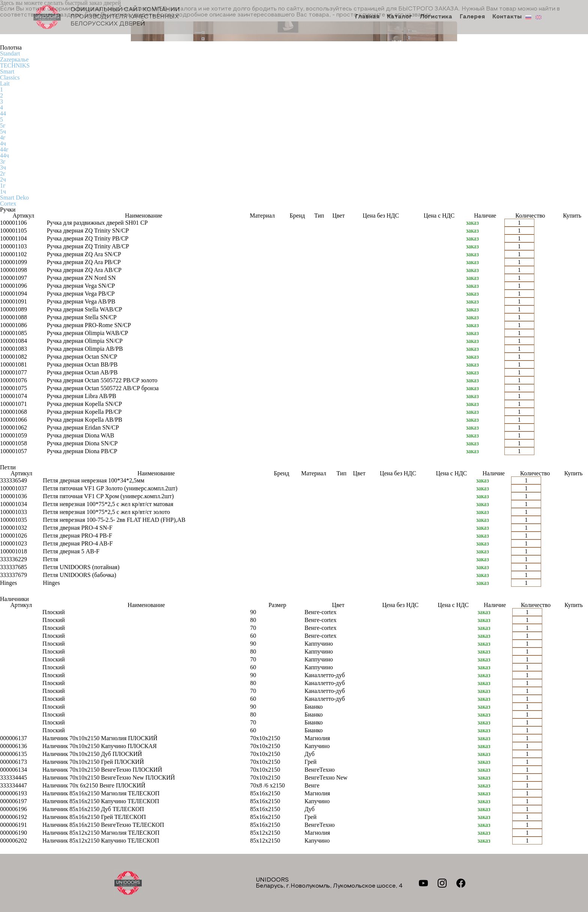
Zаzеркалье (14, 59)
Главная (367, 17)
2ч (3, 180)
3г (3, 162)
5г (3, 125)
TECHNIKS (15, 65)
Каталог (400, 17)
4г (3, 137)
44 (3, 113)
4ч (3, 143)
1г (3, 186)
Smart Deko (14, 198)
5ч (3, 131)
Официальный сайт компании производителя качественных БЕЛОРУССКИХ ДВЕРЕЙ (106, 17)
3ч (3, 168)
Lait (5, 83)
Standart (10, 53)
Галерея (472, 17)
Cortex (8, 204)
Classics (10, 77)
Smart (7, 71)
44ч (4, 156)
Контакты (507, 17)
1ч (3, 192)
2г (3, 174)
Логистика (436, 17)
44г (4, 149)
